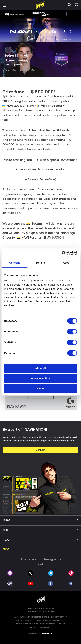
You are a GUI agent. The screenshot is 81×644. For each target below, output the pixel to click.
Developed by (40, 633)
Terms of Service (30, 624)
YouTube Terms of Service (53, 624)
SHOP (6, 549)
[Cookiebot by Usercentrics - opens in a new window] (62, 253)
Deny (40, 388)
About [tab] (67, 263)
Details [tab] (41, 263)
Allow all (40, 368)
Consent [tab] (14, 263)
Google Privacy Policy (41, 627)
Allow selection (40, 378)
